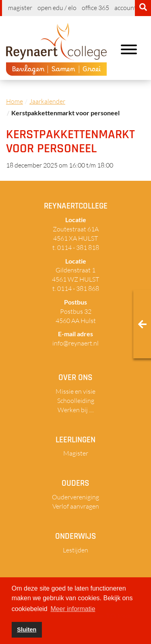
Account (125, 8)
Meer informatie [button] (73, 609)
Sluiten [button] (27, 630)
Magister (20, 8)
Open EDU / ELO (57, 8)
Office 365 (95, 8)
